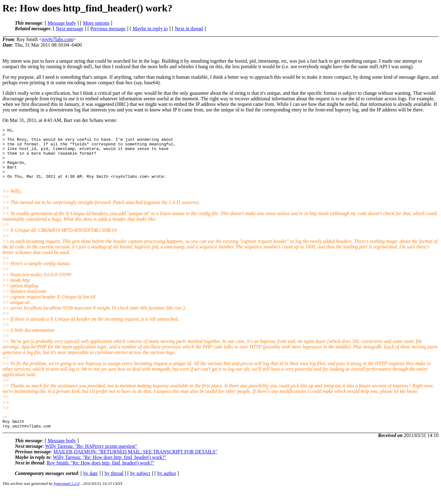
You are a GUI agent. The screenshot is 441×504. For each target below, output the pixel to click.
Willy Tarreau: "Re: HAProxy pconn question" (91, 459)
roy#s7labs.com (58, 39)
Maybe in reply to (150, 29)
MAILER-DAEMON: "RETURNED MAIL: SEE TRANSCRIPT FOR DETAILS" (135, 465)
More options (96, 23)
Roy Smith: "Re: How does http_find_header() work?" (101, 476)
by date (91, 486)
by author (167, 486)
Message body (62, 23)
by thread (114, 486)
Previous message (108, 29)
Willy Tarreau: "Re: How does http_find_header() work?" (109, 470)
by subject (140, 486)
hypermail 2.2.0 (67, 496)
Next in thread (189, 29)
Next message (70, 29)
